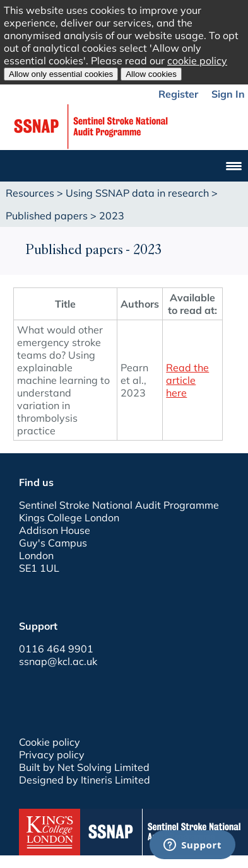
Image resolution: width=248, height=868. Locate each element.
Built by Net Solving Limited (84, 767)
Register (178, 94)
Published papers (47, 216)
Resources (30, 193)
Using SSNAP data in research (137, 193)
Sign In (228, 94)
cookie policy (197, 61)
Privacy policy (52, 755)
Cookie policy (50, 742)
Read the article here (187, 380)
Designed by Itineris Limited (85, 780)
